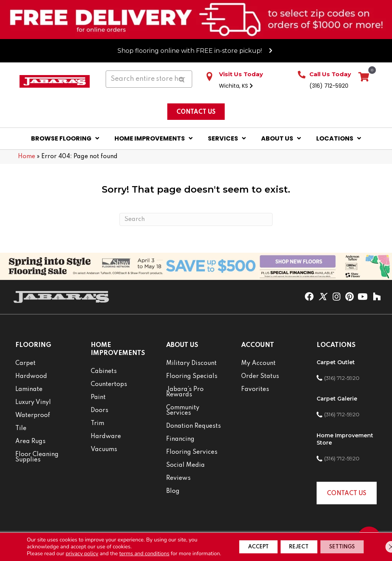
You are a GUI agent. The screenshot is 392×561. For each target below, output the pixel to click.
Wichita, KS (236, 86)
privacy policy (82, 547)
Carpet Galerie (337, 399)
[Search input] (149, 79)
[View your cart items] (364, 77)
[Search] (196, 219)
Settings (337, 543)
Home (27, 157)
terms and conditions (145, 547)
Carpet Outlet (336, 362)
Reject (284, 543)
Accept (234, 543)
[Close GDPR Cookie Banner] (380, 543)
